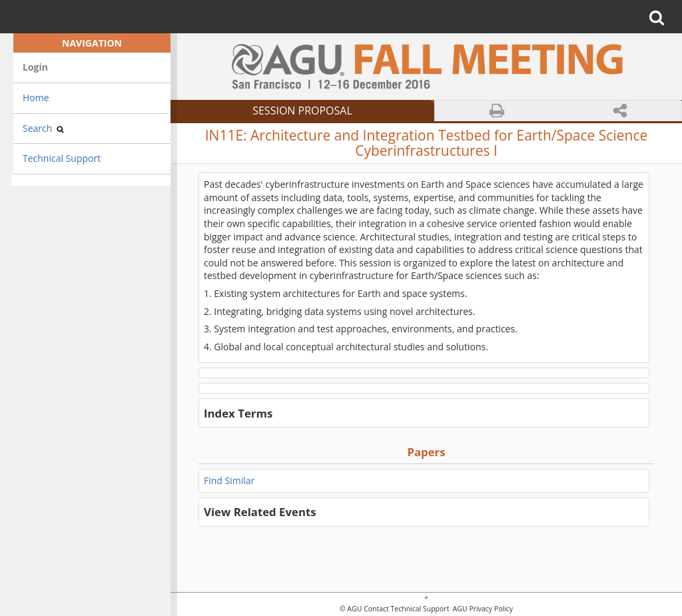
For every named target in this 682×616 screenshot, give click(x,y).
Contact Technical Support (406, 609)
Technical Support (62, 158)
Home (36, 98)
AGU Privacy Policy (482, 609)
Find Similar (229, 480)
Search (43, 128)
